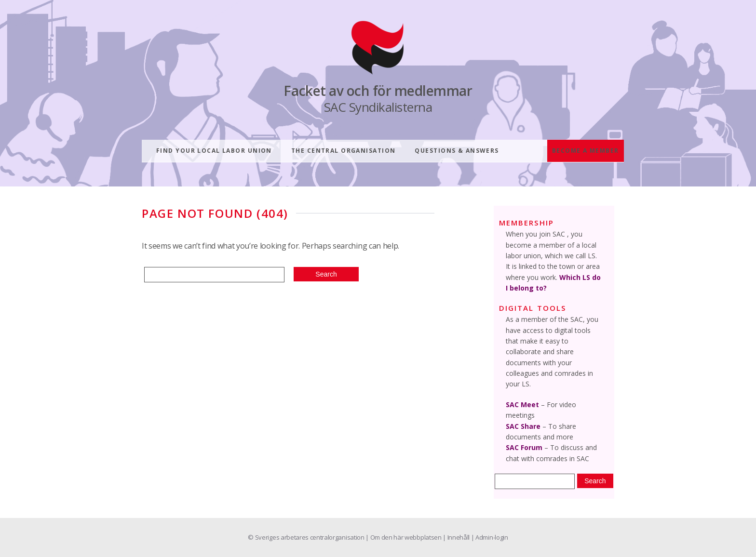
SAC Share (523, 426)
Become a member (586, 151)
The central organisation (344, 151)
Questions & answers (457, 151)
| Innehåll (457, 537)
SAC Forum (524, 447)
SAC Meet (522, 404)
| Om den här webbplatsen (404, 537)
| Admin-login (490, 537)
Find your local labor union (214, 151)
